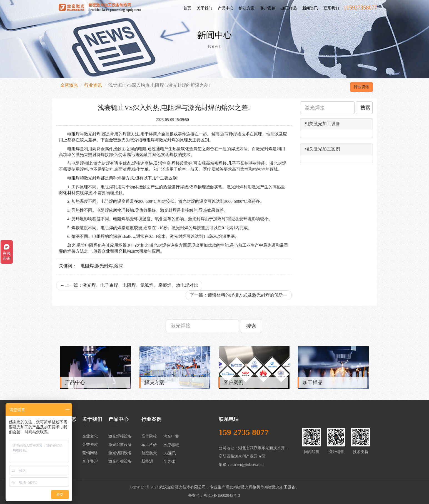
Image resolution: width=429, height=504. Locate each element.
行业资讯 (93, 85)
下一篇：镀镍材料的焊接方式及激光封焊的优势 (239, 295)
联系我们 (331, 8)
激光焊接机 (251, 487)
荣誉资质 (90, 445)
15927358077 (361, 8)
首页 (187, 8)
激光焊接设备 (120, 436)
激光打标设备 (120, 461)
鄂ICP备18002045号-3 (222, 496)
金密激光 (69, 85)
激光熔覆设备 (120, 445)
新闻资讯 (310, 8)
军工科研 (149, 445)
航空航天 (149, 453)
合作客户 (90, 461)
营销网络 (90, 453)
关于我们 (204, 8)
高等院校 (149, 436)
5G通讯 (170, 453)
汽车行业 (171, 437)
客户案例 (268, 8)
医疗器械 (171, 445)
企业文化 (90, 436)
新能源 (147, 461)
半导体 (169, 462)
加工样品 (289, 8)
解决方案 (247, 8)
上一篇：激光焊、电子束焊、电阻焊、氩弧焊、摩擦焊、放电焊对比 (129, 285)
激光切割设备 (120, 453)
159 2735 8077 (244, 432)
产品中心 (226, 8)
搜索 (365, 108)
